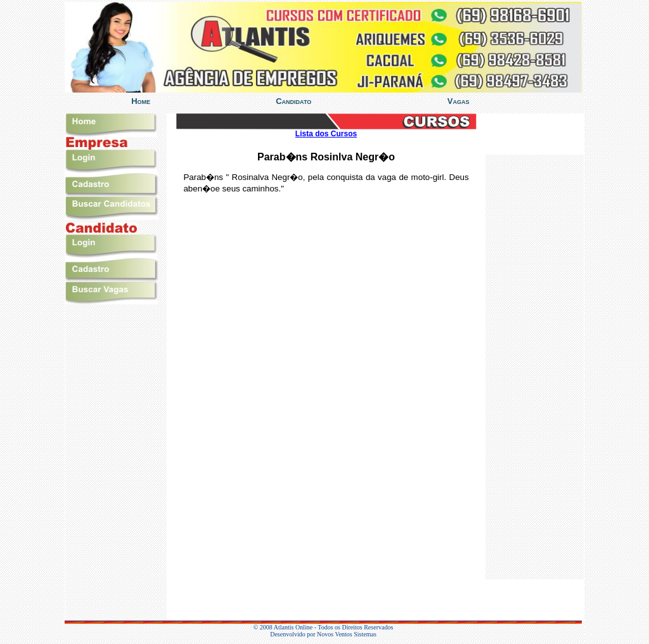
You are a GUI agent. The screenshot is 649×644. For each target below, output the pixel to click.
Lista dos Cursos (326, 134)
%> (535, 367)
